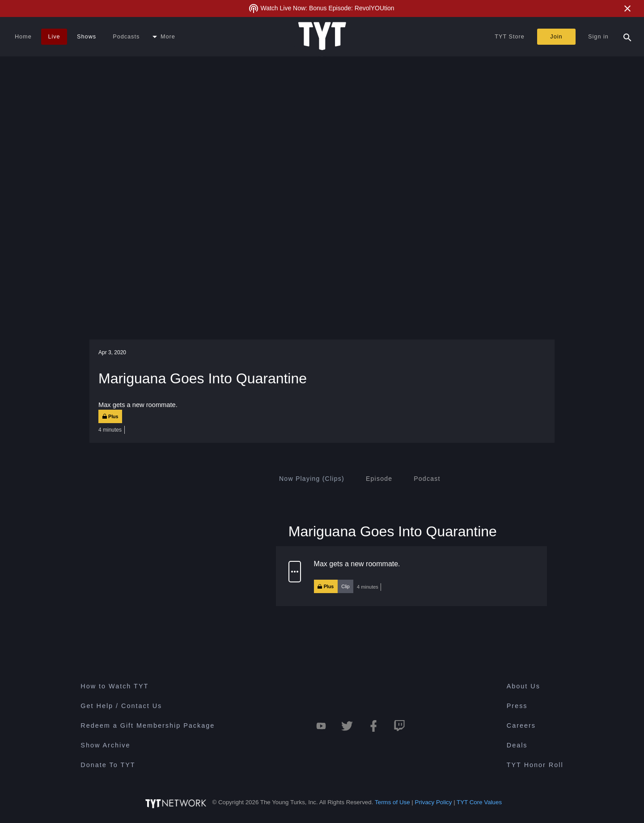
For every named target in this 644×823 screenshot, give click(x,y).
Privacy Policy (434, 802)
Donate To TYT (108, 765)
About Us (523, 686)
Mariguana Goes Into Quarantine (393, 531)
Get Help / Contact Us (121, 706)
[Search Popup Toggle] (627, 37)
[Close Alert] (627, 8)
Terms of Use (392, 802)
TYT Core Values (479, 802)
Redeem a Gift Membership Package (148, 725)
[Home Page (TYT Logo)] (322, 37)
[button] (411, 576)
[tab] (312, 479)
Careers (521, 725)
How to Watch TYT (114, 686)
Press (517, 706)
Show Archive (105, 745)
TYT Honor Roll (535, 765)
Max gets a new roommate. (357, 564)
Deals (517, 745)
